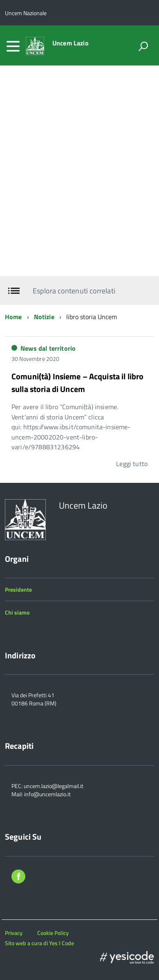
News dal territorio (48, 348)
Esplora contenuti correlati (74, 291)
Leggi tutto (132, 464)
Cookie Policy (53, 933)
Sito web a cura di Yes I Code (39, 943)
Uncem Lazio (71, 43)
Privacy (14, 933)
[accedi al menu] (13, 46)
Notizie (44, 317)
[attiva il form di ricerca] (143, 46)
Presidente (18, 589)
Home (13, 317)
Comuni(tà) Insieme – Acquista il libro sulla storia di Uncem (77, 383)
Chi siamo (17, 612)
